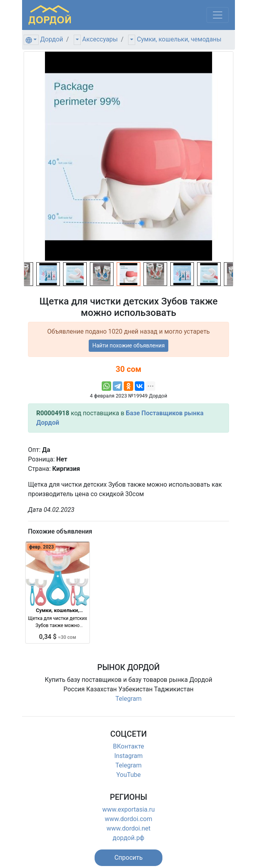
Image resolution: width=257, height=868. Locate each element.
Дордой (52, 39)
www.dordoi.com (129, 819)
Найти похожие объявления (128, 345)
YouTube (128, 775)
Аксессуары (100, 39)
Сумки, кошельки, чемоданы (179, 39)
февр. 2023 (42, 547)
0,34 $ (58, 637)
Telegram (128, 699)
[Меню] (218, 15)
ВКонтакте (129, 746)
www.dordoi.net (128, 828)
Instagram (128, 756)
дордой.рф (128, 838)
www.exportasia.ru (129, 809)
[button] (128, 858)
